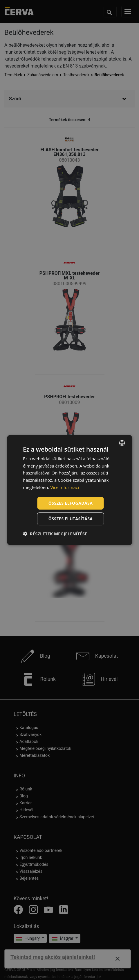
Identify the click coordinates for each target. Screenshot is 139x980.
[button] (55, 534)
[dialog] (69, 490)
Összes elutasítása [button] (71, 519)
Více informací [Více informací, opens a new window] (65, 487)
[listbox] (122, 443)
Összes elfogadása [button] (71, 503)
